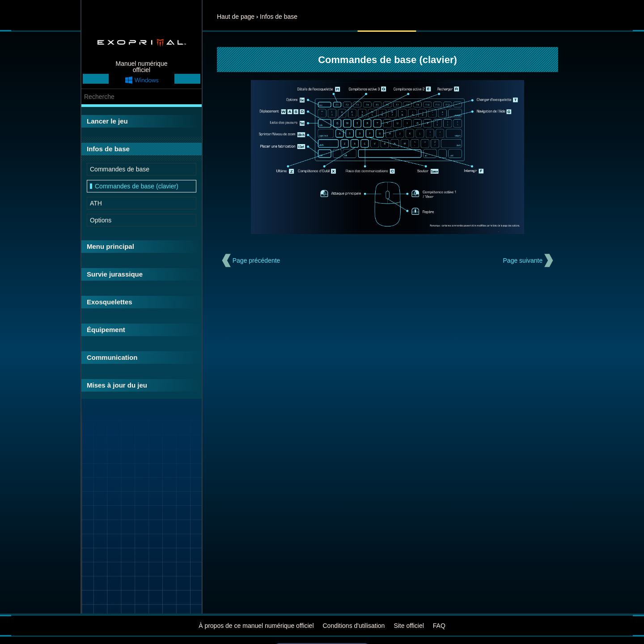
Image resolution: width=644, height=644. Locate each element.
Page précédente (256, 260)
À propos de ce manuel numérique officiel (256, 626)
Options (101, 220)
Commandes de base (120, 169)
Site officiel (409, 626)
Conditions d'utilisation (354, 626)
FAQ (439, 626)
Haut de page (236, 17)
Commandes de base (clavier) (137, 186)
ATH (96, 203)
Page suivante (523, 260)
